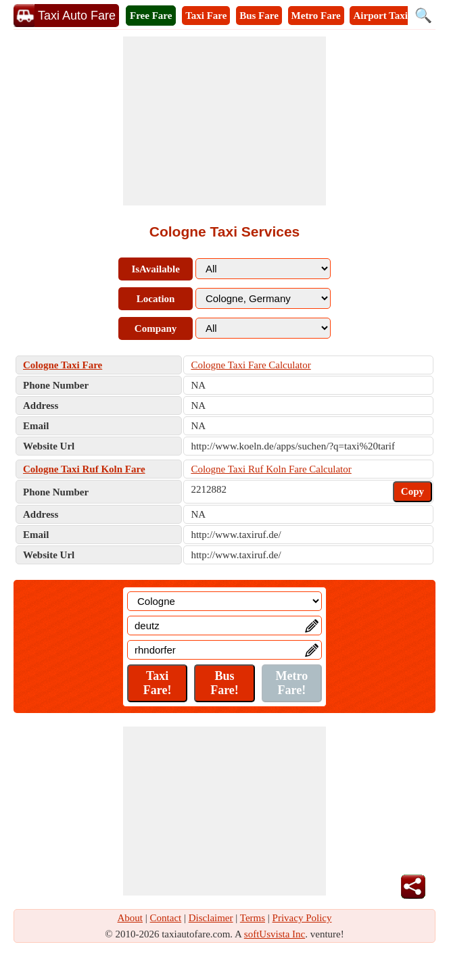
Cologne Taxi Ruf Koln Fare (84, 469)
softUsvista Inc (275, 934)
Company (156, 328)
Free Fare (151, 16)
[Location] (224, 601)
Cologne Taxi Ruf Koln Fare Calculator (271, 469)
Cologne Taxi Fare (63, 365)
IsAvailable (155, 269)
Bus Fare (259, 16)
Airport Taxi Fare (392, 16)
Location (156, 299)
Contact (166, 918)
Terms (253, 918)
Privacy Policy (302, 918)
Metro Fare (316, 16)
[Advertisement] (224, 121)
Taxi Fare (206, 16)
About (131, 918)
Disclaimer (211, 918)
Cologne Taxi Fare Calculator (251, 365)
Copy (412, 491)
